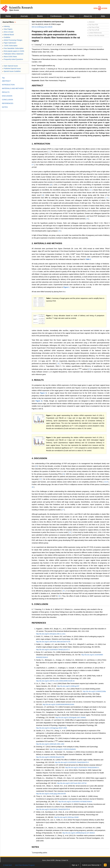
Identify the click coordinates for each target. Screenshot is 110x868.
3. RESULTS (38, 380)
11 (91, 190)
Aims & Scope (8, 32)
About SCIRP (51, 860)
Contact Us (65, 860)
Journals (24, 16)
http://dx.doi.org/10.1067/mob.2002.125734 (72, 783)
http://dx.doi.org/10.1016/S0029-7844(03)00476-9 (72, 762)
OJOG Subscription (10, 46)
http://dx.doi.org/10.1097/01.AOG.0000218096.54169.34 (55, 681)
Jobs (103, 16)
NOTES (35, 847)
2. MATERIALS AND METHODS (47, 243)
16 (58, 364)
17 (89, 369)
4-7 (33, 165)
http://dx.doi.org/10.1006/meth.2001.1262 (50, 744)
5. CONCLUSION (40, 604)
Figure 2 (39, 401)
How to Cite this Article (96, 35)
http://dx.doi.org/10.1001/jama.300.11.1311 (51, 634)
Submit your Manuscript (91, 865)
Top (3, 78)
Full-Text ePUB (93, 30)
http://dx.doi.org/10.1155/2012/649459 (63, 749)
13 (107, 198)
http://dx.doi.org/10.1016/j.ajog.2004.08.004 (51, 794)
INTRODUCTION (8, 85)
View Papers (7, 29)
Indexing (6, 26)
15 (59, 231)
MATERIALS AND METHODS (13, 88)
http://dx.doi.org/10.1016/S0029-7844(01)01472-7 (53, 650)
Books (40, 16)
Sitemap (58, 860)
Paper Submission (9, 43)
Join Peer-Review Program (25, 865)
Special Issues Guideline (12, 71)
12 (43, 195)
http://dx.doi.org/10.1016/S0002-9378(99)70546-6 (75, 802)
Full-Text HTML (93, 27)
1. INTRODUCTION (41, 144)
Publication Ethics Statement (13, 54)
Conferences (56, 16)
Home (8, 16)
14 (87, 219)
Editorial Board (8, 35)
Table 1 (88, 259)
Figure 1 (66, 287)
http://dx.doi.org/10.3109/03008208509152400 (58, 704)
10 (51, 185)
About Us (88, 16)
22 (40, 479)
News (72, 16)
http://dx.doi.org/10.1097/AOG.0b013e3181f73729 (53, 642)
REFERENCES (39, 623)
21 (64, 474)
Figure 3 (43, 393)
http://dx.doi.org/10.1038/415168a (94, 691)
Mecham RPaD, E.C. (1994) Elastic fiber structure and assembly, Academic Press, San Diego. (68, 694)
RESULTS (6, 92)
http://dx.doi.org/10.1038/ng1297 (68, 686)
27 (63, 510)
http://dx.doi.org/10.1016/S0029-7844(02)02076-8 (53, 809)
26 (33, 487)
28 (70, 532)
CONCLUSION (7, 100)
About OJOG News (10, 57)
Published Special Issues (12, 69)
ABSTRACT (37, 86)
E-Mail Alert (8, 865)
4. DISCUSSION (39, 458)
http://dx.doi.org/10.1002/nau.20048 (66, 817)
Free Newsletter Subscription (13, 48)
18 (36, 466)
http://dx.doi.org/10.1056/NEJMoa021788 (50, 757)
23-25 (106, 482)
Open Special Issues (10, 66)
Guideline (6, 37)
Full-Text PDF (93, 25)
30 (59, 596)
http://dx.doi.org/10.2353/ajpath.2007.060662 (71, 718)
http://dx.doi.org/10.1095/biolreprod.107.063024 (79, 833)
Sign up (75, 865)
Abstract (91, 22)
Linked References (95, 33)
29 (64, 591)
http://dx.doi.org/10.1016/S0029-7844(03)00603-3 (82, 768)
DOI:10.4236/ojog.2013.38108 (42, 27)
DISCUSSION (7, 96)
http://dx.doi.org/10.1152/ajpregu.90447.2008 (51, 728)
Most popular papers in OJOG (13, 51)
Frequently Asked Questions (13, 59)
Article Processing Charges (12, 40)
